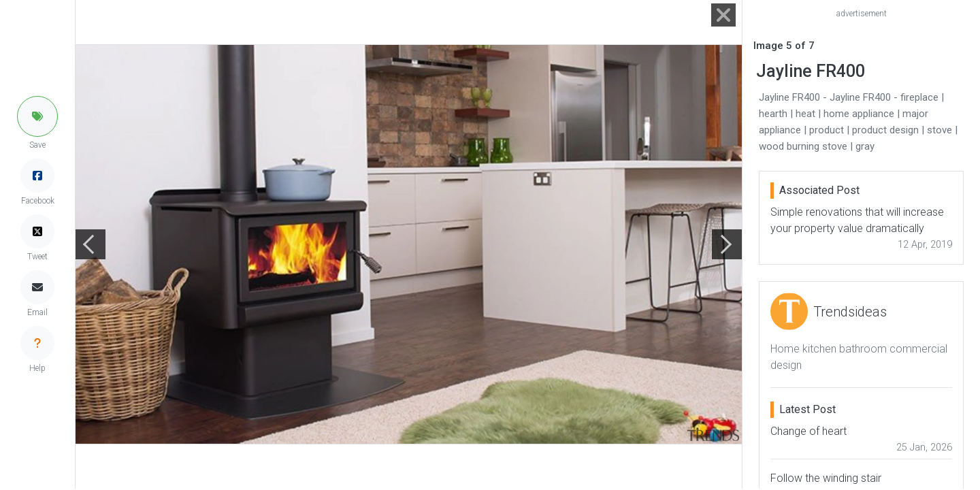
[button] (37, 116)
